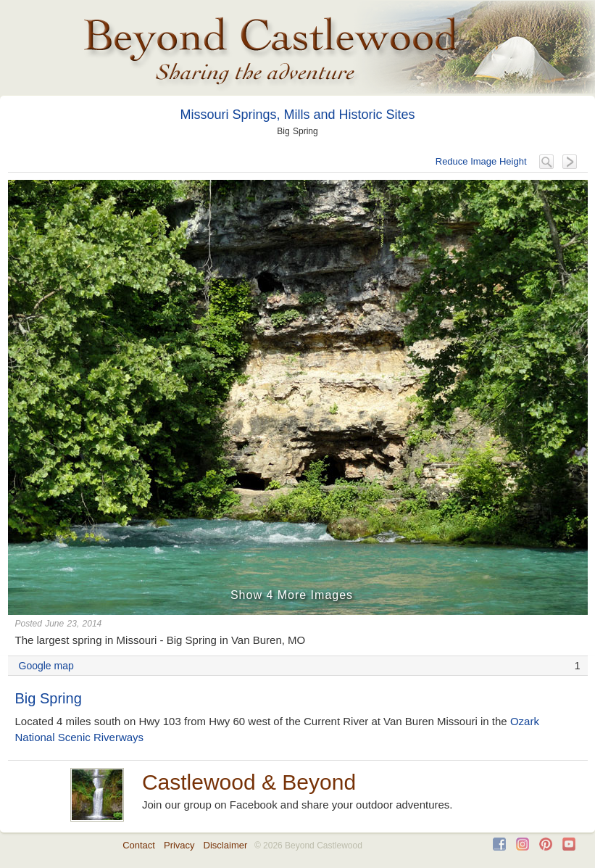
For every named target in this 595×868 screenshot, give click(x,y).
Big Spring (49, 698)
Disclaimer (226, 845)
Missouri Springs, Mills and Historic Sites (297, 115)
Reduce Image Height (481, 161)
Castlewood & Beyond (249, 782)
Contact (139, 845)
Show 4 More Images (292, 595)
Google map (46, 666)
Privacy (179, 845)
